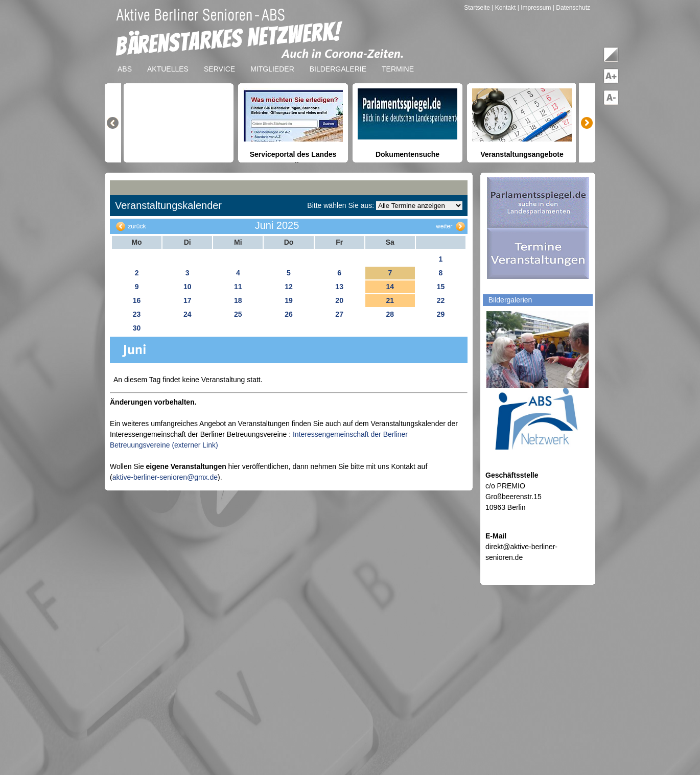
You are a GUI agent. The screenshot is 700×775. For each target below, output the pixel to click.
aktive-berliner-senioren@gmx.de (165, 477)
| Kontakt (504, 8)
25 (238, 314)
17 (188, 300)
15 (441, 287)
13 (339, 287)
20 (339, 300)
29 (441, 314)
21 (390, 300)
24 (188, 314)
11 (238, 287)
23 (137, 314)
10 (188, 287)
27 (339, 314)
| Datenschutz (571, 8)
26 (289, 314)
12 (289, 287)
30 (137, 328)
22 (441, 300)
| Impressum (534, 8)
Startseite (478, 8)
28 (390, 314)
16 (137, 300)
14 (390, 287)
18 (238, 300)
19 (289, 300)
